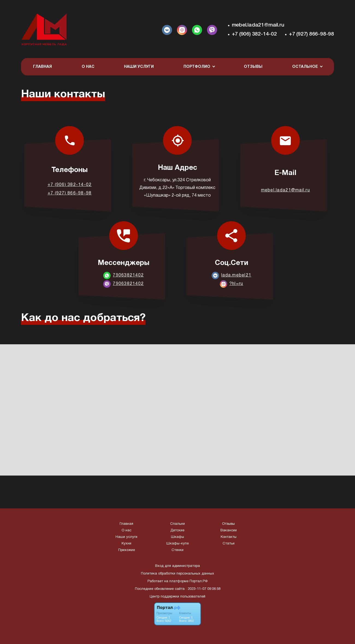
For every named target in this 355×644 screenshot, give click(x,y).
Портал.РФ (199, 581)
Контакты (229, 537)
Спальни (177, 524)
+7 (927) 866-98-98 (311, 34)
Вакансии (229, 531)
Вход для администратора (177, 566)
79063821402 (128, 275)
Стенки (177, 550)
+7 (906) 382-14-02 (254, 34)
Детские (177, 531)
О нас (88, 67)
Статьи (229, 544)
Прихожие (127, 550)
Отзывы (253, 67)
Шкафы (177, 537)
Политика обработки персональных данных (177, 574)
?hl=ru (236, 284)
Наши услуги (139, 67)
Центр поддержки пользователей (177, 597)
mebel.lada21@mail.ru (258, 25)
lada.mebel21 (236, 275)
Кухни (126, 544)
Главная (42, 67)
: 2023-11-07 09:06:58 (203, 589)
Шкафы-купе (177, 544)
